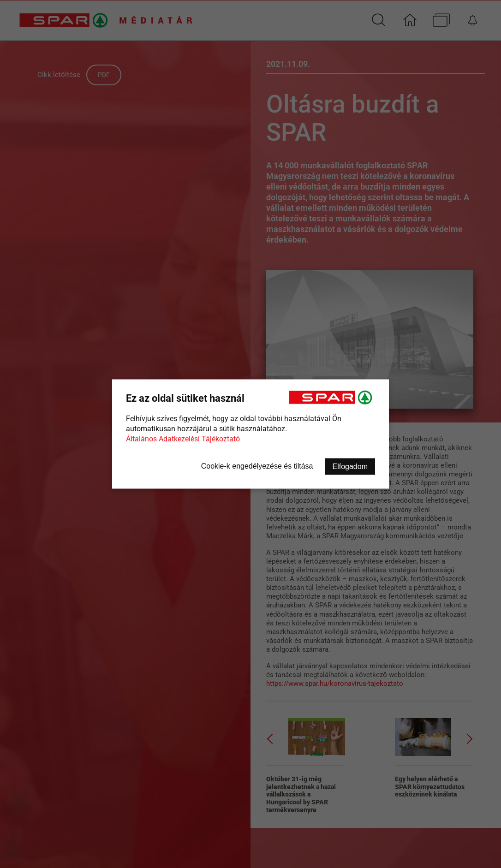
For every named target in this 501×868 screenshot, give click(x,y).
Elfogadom (350, 467)
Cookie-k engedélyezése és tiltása (257, 466)
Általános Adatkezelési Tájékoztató (183, 439)
